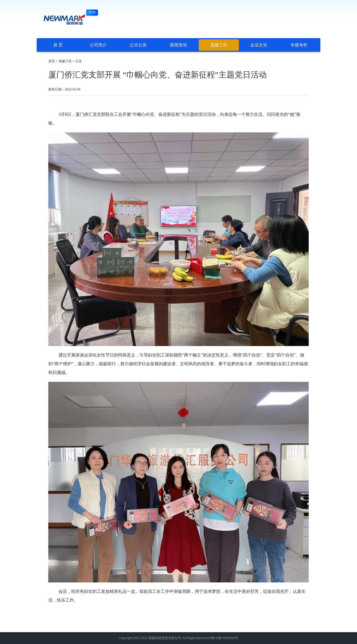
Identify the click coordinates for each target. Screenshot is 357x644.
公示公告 (138, 45)
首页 (52, 61)
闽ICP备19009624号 (224, 638)
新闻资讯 (178, 45)
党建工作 (219, 45)
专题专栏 (299, 45)
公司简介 (98, 45)
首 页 (58, 45)
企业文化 (259, 45)
